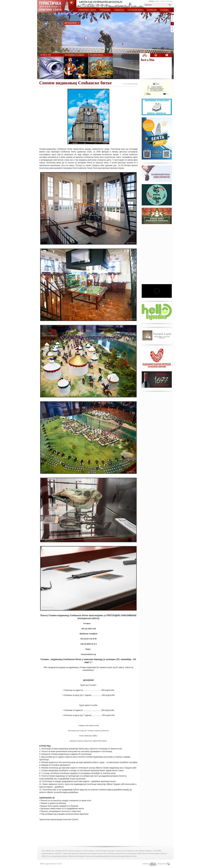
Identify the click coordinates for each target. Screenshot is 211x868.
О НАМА (164, 10)
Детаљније (73, 23)
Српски (151, 1)
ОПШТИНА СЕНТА (87, 10)
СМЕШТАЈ (119, 10)
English (169, 1)
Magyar (163, 1)
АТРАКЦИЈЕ (105, 10)
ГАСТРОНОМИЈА (136, 10)
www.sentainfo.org (130, 84)
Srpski (157, 1)
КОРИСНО (152, 10)
